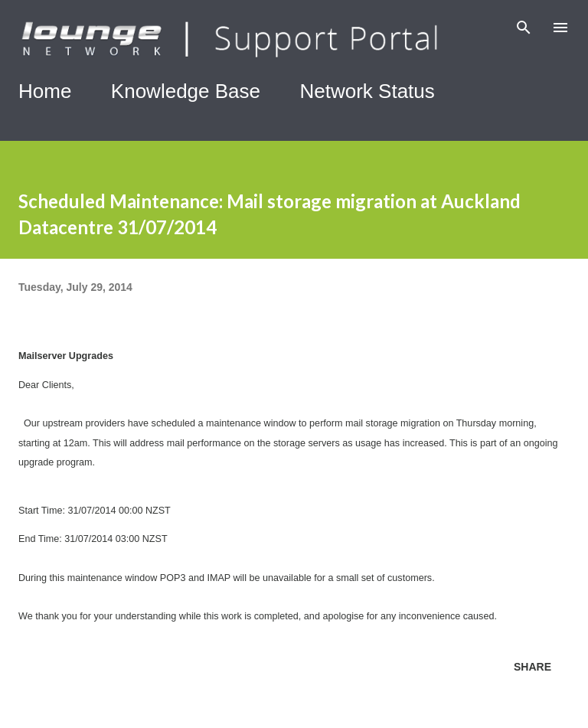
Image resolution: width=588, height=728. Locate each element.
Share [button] (532, 667)
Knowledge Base (186, 91)
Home (45, 91)
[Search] (524, 28)
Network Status (367, 91)
